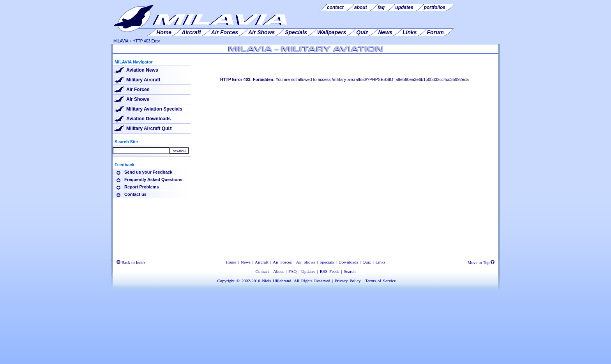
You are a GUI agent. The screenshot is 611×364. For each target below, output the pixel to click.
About (279, 271)
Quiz (367, 262)
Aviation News (142, 70)
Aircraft (262, 262)
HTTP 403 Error (146, 41)
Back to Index (131, 262)
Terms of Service (381, 281)
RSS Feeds (330, 271)
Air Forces (138, 90)
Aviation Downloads (148, 119)
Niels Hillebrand (276, 281)
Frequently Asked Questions (153, 179)
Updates (308, 271)
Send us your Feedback (148, 172)
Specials (327, 262)
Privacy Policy (348, 281)
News (246, 262)
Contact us (135, 194)
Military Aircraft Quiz (149, 128)
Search (350, 271)
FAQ (292, 271)
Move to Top (481, 262)
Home (231, 262)
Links (381, 262)
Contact (262, 271)
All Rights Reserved (312, 281)
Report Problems (142, 187)
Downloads (348, 262)
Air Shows (138, 99)
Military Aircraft (143, 80)
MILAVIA (121, 41)
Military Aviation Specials (154, 109)
